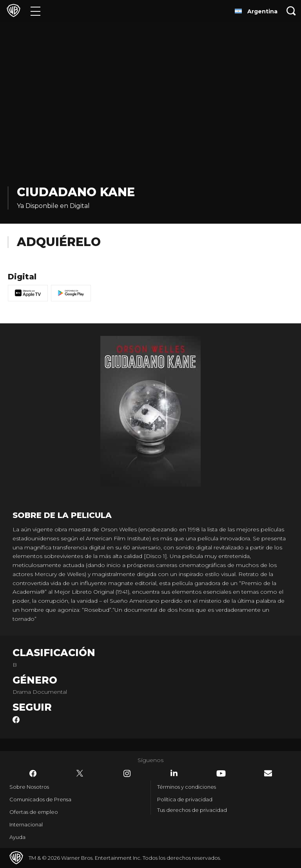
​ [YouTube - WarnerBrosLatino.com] (221, 773)
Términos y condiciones (187, 787)
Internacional (26, 824)
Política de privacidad (185, 799)
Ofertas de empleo (34, 812)
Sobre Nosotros (29, 787)
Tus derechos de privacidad (192, 810)
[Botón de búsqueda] (291, 11)
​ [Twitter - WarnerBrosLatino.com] (80, 773)
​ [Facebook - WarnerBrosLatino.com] (33, 773)
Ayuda (17, 837)
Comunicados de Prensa (40, 799)
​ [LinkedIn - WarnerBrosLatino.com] (174, 773)
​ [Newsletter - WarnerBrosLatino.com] (268, 773)
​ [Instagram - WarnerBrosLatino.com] (127, 773)
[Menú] (35, 11)
